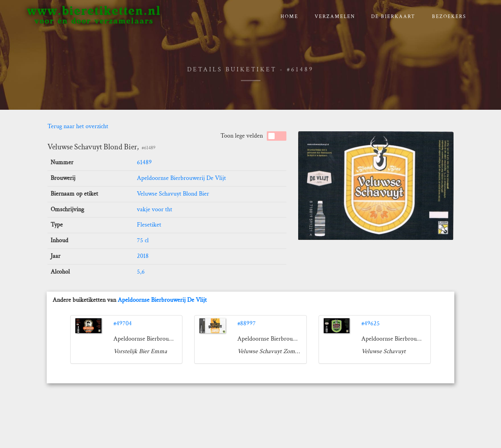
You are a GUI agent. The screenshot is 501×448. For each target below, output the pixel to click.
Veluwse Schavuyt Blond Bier (173, 194)
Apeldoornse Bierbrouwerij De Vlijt (181, 178)
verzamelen (335, 17)
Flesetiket (149, 225)
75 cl (143, 240)
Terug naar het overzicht (78, 126)
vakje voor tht (155, 209)
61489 (144, 162)
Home (289, 17)
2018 (143, 256)
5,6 (141, 272)
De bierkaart (393, 17)
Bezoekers (449, 17)
